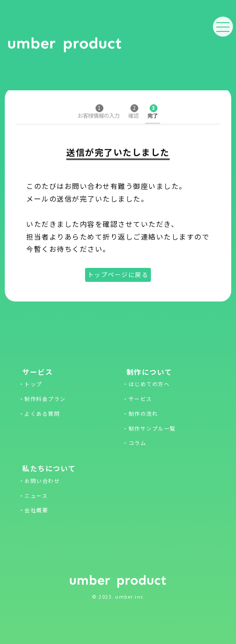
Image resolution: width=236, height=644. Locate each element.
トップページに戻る (118, 274)
